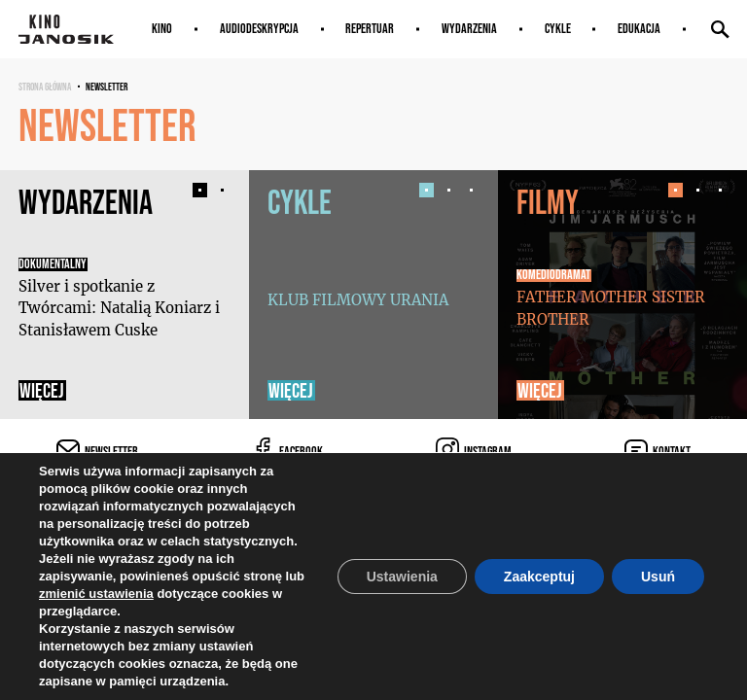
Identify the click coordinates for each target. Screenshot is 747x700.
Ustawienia (402, 577)
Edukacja (639, 29)
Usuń (658, 577)
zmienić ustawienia (96, 594)
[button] (200, 190)
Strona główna (45, 87)
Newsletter (107, 87)
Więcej (42, 390)
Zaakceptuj (539, 577)
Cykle (558, 29)
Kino (162, 29)
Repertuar (370, 29)
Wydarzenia (469, 29)
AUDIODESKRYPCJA (259, 29)
